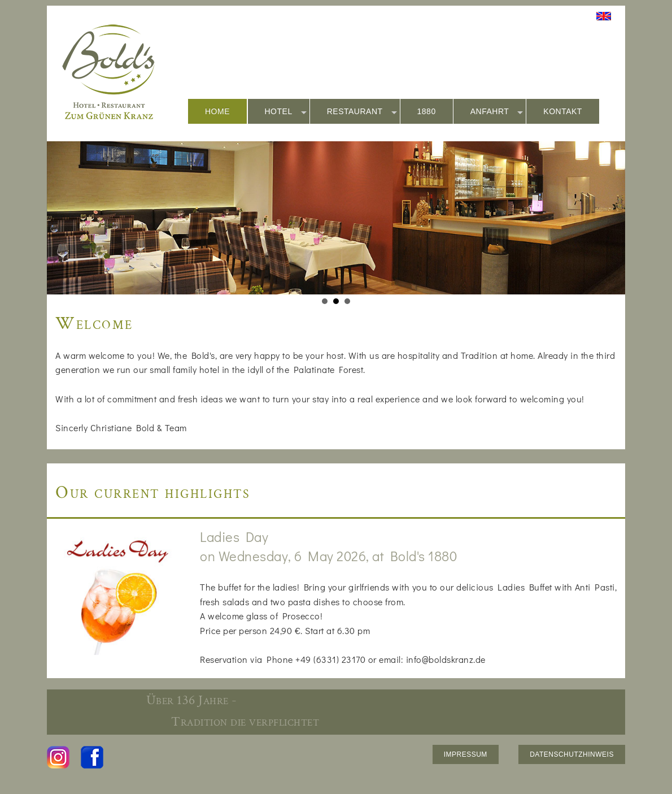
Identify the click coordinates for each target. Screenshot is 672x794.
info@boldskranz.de (446, 659)
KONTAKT (563, 111)
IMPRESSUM (466, 754)
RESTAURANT (362, 112)
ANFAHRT (497, 112)
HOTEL (286, 112)
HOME (217, 111)
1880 (427, 111)
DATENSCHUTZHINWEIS (572, 754)
